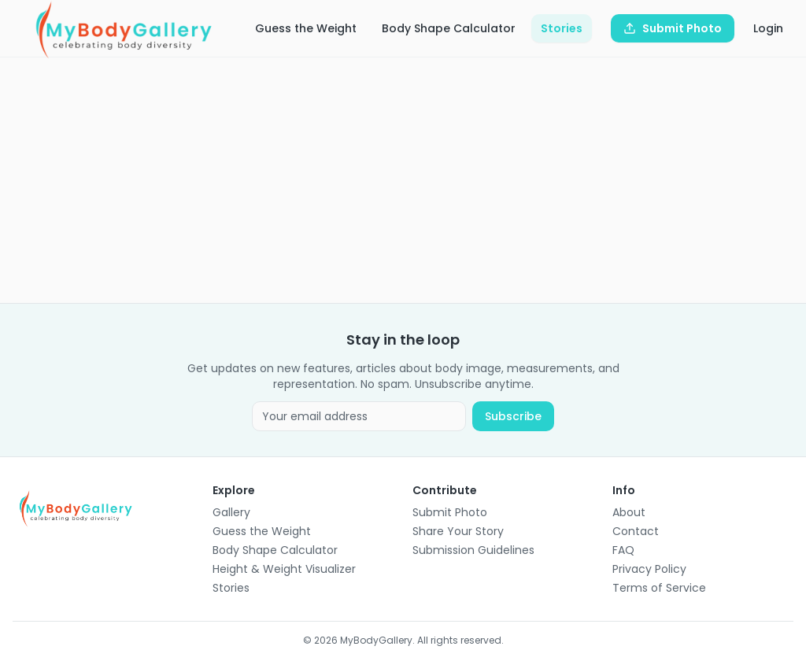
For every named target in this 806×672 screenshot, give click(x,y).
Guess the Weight (306, 28)
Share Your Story (458, 531)
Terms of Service (659, 588)
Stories (562, 28)
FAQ (623, 550)
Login (768, 28)
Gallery (231, 512)
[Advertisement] (403, 180)
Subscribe (513, 416)
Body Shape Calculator (449, 28)
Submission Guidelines (473, 550)
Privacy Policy (649, 569)
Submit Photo (450, 512)
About (629, 512)
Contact (636, 531)
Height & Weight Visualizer (284, 569)
